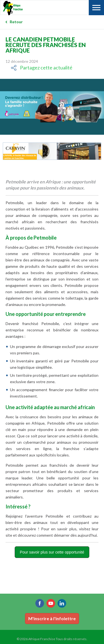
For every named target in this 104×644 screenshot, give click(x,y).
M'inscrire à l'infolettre (52, 618)
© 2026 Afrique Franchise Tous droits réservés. (52, 639)
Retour (16, 22)
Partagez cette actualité (46, 67)
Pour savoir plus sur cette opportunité (52, 552)
